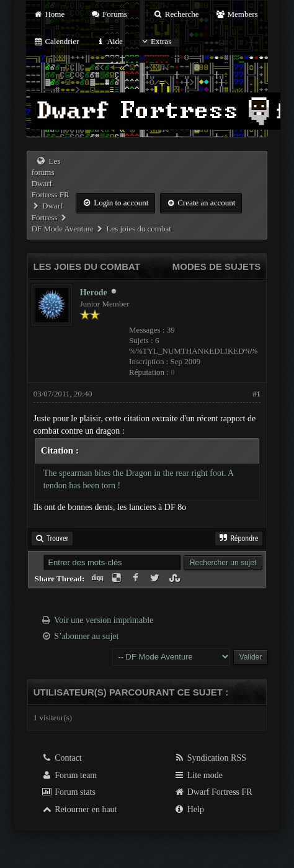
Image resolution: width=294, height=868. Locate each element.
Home (49, 14)
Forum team (69, 775)
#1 (256, 394)
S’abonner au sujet (86, 636)
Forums (109, 14)
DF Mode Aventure (63, 229)
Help (189, 809)
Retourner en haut (79, 809)
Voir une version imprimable (104, 620)
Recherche (176, 14)
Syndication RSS (210, 758)
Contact (62, 758)
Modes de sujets (217, 266)
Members (237, 14)
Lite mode (198, 775)
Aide (109, 41)
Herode (94, 293)
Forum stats (69, 792)
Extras (155, 41)
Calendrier (56, 41)
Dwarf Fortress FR (213, 792)
